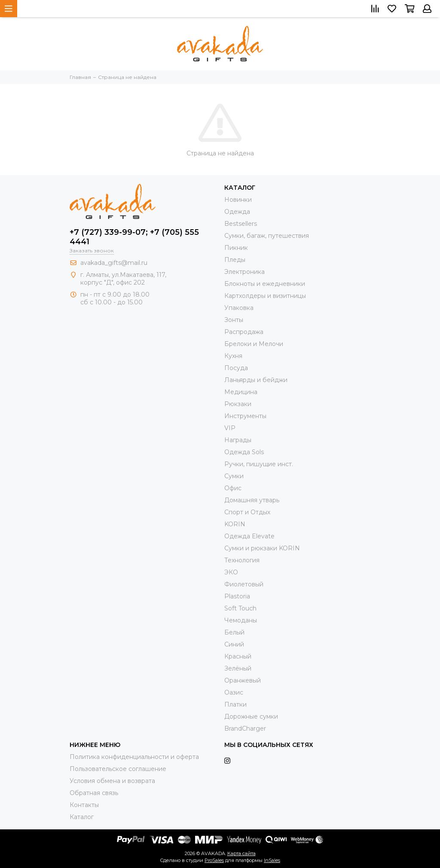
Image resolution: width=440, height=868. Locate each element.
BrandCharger (245, 728)
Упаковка (239, 308)
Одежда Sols (244, 452)
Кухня (233, 356)
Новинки (238, 200)
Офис (233, 488)
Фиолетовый (244, 584)
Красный (238, 656)
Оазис (234, 692)
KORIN (235, 524)
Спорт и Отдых (247, 512)
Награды (238, 440)
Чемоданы (241, 620)
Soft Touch (240, 608)
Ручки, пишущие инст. (259, 464)
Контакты (84, 805)
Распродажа (244, 332)
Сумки (234, 476)
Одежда (237, 212)
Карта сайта (241, 853)
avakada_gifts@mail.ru (114, 263)
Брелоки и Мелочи (254, 344)
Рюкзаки (238, 404)
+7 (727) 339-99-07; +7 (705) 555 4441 (134, 237)
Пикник (236, 248)
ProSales (214, 860)
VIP (230, 428)
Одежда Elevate (249, 536)
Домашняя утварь (252, 500)
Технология (242, 560)
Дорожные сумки (251, 716)
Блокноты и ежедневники (265, 284)
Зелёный (238, 668)
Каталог (82, 817)
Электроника (244, 272)
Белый (234, 632)
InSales (272, 860)
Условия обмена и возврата (112, 781)
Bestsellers (241, 224)
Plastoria (237, 596)
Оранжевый (243, 680)
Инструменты (245, 416)
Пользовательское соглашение (118, 769)
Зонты (234, 320)
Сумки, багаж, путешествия (267, 236)
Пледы (235, 260)
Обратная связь (94, 793)
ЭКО (231, 572)
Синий (234, 644)
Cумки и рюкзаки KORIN (262, 548)
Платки (235, 704)
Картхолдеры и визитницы (265, 296)
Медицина (241, 392)
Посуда (236, 368)
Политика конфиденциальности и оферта (134, 757)
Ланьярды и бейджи (256, 380)
